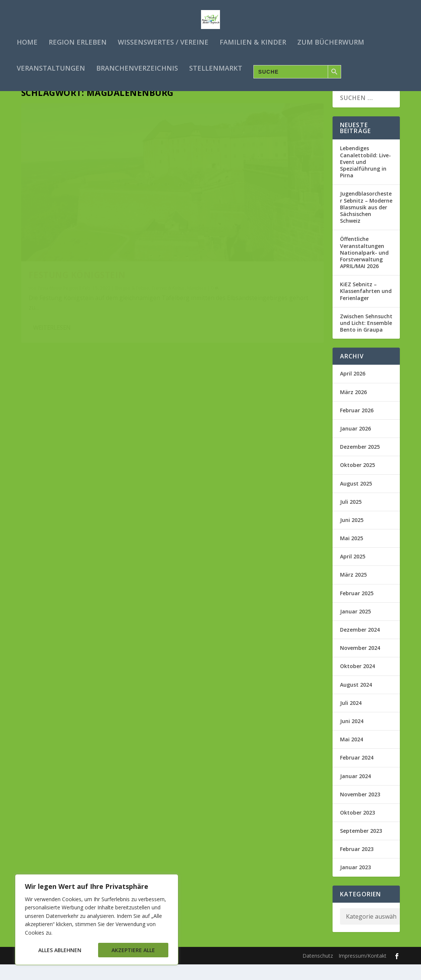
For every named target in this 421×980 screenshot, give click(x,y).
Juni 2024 (352, 737)
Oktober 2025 (357, 481)
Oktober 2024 (357, 682)
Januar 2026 (355, 444)
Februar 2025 (357, 609)
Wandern (74, 236)
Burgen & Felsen (132, 228)
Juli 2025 (351, 517)
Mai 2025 (352, 554)
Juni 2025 (352, 536)
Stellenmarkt (216, 67)
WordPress (157, 971)
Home (27, 41)
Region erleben (78, 41)
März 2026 (353, 408)
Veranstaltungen (51, 67)
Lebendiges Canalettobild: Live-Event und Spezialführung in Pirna (365, 178)
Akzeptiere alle (133, 950)
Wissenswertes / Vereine (163, 41)
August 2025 (356, 499)
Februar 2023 (357, 865)
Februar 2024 (357, 773)
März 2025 (353, 591)
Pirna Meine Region (58, 228)
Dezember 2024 (360, 646)
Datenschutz (318, 972)
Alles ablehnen (60, 950)
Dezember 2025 (360, 463)
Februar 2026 (357, 426)
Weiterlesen (52, 285)
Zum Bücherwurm (331, 41)
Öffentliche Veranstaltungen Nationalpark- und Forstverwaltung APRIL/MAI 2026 (364, 268)
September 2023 (361, 847)
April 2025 (353, 572)
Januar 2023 (355, 883)
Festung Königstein (77, 215)
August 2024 (356, 700)
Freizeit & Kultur (45, 236)
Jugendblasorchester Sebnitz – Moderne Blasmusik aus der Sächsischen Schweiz (366, 223)
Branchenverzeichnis (137, 67)
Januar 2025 (355, 627)
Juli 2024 (351, 718)
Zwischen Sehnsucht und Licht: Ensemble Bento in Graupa (366, 339)
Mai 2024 (352, 755)
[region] (97, 920)
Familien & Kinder (253, 41)
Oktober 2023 (357, 828)
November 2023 (360, 810)
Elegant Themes (78, 971)
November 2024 (360, 664)
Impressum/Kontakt (362, 972)
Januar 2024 (355, 792)
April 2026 (353, 389)
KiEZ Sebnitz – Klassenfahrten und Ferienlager (366, 307)
